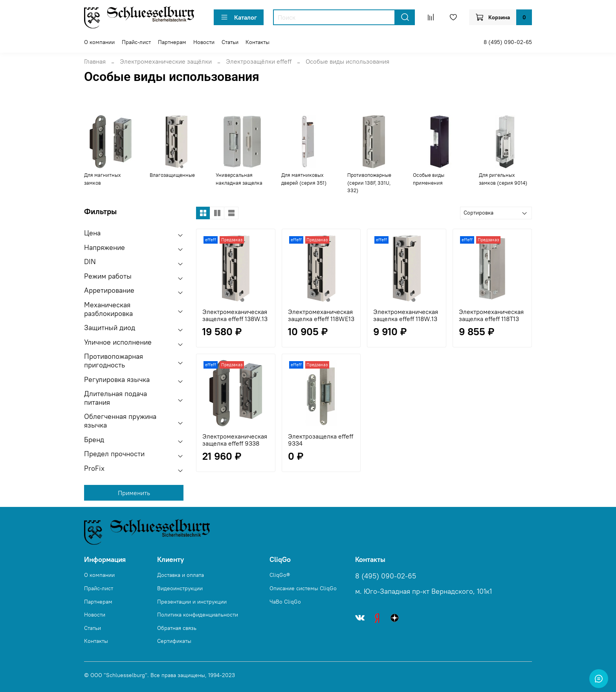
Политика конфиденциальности (198, 615)
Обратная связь (177, 628)
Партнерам (172, 42)
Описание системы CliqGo (303, 588)
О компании (99, 42)
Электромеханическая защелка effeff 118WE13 (321, 315)
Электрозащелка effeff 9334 (321, 440)
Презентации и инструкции (192, 602)
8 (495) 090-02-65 (508, 42)
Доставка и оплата (181, 575)
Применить (134, 493)
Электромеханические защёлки (166, 61)
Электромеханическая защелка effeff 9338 (235, 440)
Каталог (239, 17)
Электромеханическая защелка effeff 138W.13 (235, 315)
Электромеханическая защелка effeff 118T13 (491, 315)
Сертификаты (174, 641)
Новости (204, 42)
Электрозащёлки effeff (259, 61)
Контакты (258, 42)
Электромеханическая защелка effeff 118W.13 (406, 315)
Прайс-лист (136, 42)
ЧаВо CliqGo (285, 602)
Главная (95, 61)
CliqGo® (280, 575)
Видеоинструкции (180, 588)
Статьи (230, 42)
